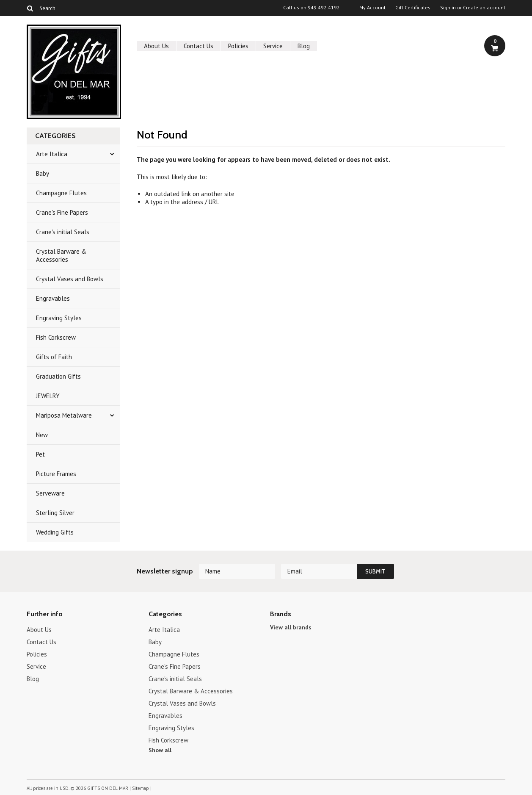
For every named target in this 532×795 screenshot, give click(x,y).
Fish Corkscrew (56, 337)
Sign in (448, 8)
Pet (40, 454)
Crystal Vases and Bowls (70, 279)
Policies (238, 46)
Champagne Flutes (61, 193)
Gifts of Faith (54, 357)
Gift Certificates (413, 8)
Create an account (484, 8)
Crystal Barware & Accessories (61, 255)
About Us (156, 46)
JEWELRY (48, 396)
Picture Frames (56, 474)
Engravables (53, 298)
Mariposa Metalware (64, 415)
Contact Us (198, 46)
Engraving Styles (59, 318)
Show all (160, 750)
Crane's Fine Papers (62, 212)
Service (273, 46)
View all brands (291, 627)
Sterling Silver (55, 513)
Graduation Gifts (58, 376)
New (42, 435)
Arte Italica (52, 154)
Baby (43, 173)
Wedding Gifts (55, 532)
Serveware (50, 493)
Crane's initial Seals (63, 232)
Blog (304, 46)
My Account (372, 8)
